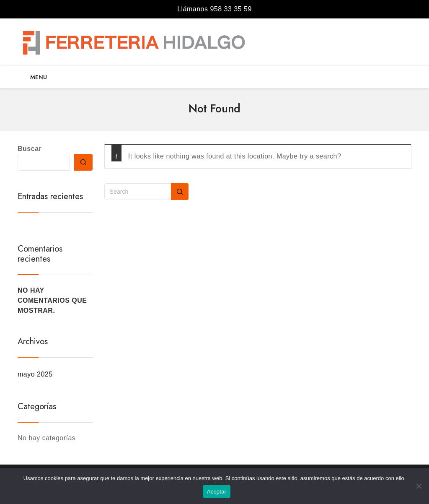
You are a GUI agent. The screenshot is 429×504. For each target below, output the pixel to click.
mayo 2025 (35, 374)
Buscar (30, 149)
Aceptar (217, 492)
